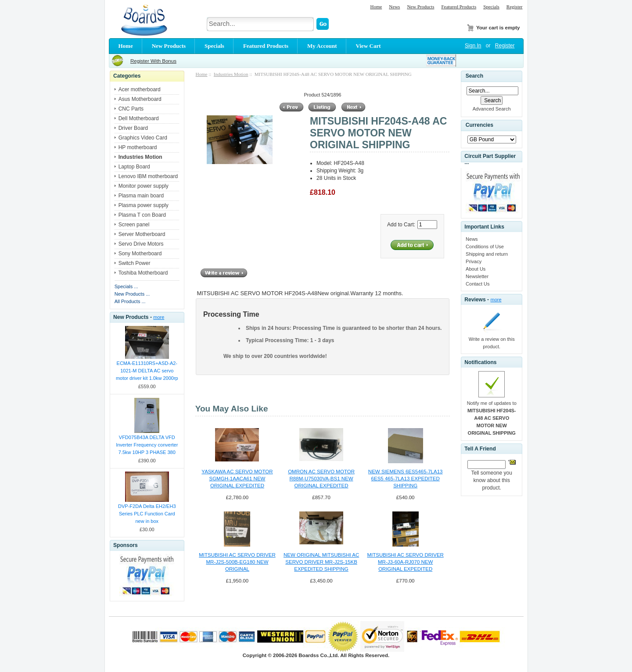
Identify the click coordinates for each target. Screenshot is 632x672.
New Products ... (132, 294)
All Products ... (130, 301)
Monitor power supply (144, 186)
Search (474, 76)
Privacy (474, 261)
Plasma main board (141, 196)
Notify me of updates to (492, 418)
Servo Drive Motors (141, 244)
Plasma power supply (144, 205)
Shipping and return (487, 254)
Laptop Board (134, 167)
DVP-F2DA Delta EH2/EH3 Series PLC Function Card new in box (147, 514)
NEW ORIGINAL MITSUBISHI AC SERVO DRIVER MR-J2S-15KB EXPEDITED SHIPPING (321, 562)
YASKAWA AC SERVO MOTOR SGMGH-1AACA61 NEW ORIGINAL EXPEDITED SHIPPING (237, 479)
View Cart (368, 46)
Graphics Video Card (143, 138)
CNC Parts (131, 109)
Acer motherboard (140, 89)
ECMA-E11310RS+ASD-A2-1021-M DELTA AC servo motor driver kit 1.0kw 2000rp (147, 371)
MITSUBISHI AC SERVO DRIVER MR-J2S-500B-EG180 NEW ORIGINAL (237, 562)
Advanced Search (492, 109)
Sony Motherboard (140, 254)
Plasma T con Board (142, 215)
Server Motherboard (142, 234)
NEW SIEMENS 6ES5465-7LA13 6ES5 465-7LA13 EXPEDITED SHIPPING (406, 479)
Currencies (479, 125)
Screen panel (134, 225)
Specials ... (126, 286)
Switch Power (135, 263)
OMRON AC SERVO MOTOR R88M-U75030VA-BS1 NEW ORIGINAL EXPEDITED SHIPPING (321, 479)
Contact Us (478, 284)
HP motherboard (138, 147)
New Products (420, 7)
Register (515, 7)
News (394, 7)
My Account (322, 46)
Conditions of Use (485, 247)
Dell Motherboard (139, 118)
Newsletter (477, 276)
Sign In (473, 46)
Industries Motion (231, 74)
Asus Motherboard (140, 99)
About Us (476, 269)
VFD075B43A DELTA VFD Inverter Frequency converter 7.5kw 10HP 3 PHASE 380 (147, 445)
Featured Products (459, 7)
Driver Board (133, 128)
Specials (491, 7)
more (159, 317)
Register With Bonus (153, 61)
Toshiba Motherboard (143, 273)
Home (376, 7)
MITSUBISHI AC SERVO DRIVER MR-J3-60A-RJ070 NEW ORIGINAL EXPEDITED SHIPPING (405, 562)
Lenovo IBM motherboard (148, 176)
